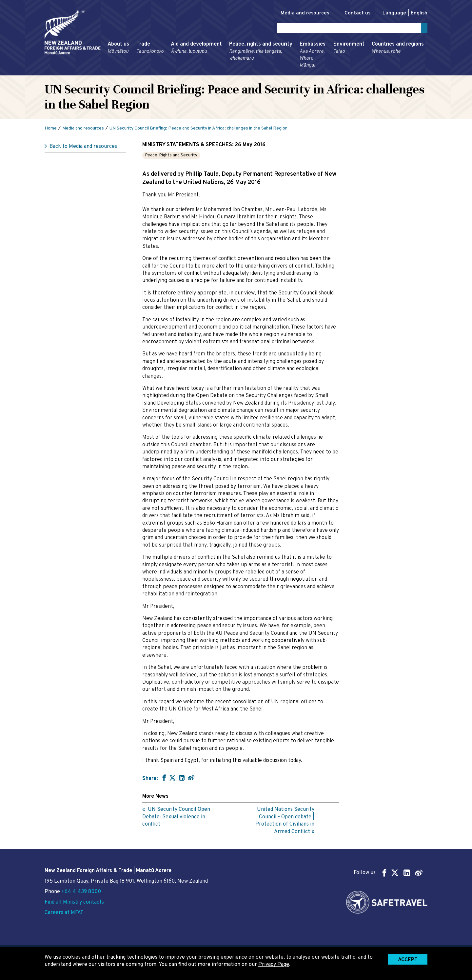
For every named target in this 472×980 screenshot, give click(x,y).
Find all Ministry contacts (74, 902)
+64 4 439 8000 (81, 892)
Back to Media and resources (83, 148)
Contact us (354, 13)
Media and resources (298, 13)
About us (118, 49)
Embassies (313, 56)
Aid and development (196, 49)
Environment (349, 49)
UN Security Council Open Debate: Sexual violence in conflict (176, 818)
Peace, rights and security (261, 53)
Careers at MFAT (64, 913)
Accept (408, 960)
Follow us (388, 873)
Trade (150, 49)
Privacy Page (274, 965)
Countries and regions (398, 49)
